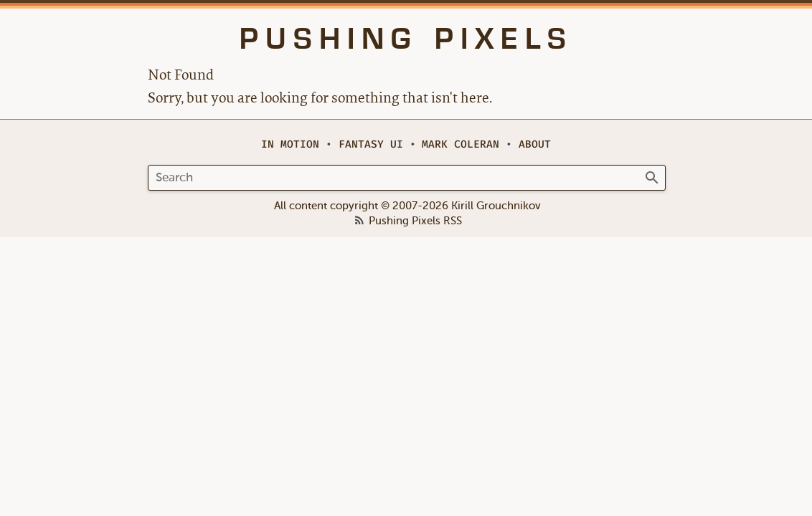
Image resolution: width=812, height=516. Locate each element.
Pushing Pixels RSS (415, 221)
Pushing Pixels (406, 39)
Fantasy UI (371, 144)
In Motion (290, 144)
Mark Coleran (461, 144)
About (535, 144)
